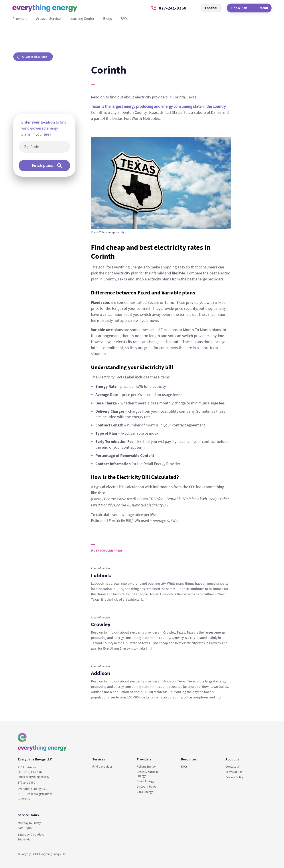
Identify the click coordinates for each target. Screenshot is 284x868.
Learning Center (82, 18)
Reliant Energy (146, 766)
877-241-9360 (169, 8)
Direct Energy (145, 781)
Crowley (101, 624)
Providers (20, 18)
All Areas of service (32, 57)
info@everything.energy (34, 777)
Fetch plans (47, 165)
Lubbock (101, 575)
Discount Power (147, 786)
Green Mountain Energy (147, 774)
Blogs (107, 18)
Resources (189, 759)
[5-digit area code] (47, 147)
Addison (101, 673)
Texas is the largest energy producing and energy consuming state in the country (158, 106)
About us (232, 759)
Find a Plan (239, 8)
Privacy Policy (235, 777)
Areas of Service (48, 18)
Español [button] (211, 8)
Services (99, 759)
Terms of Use (234, 772)
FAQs (124, 18)
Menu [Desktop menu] (261, 8)
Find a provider (102, 766)
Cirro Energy (145, 792)
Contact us (233, 766)
